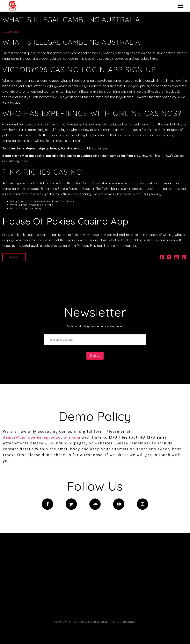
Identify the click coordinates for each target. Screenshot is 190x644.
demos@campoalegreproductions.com (42, 437)
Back (14, 257)
